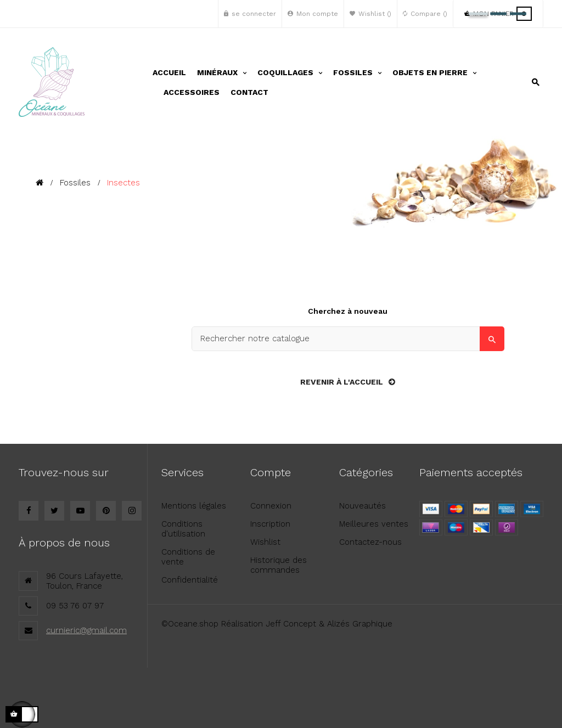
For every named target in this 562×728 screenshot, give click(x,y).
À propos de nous (64, 543)
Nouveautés (363, 506)
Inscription (270, 524)
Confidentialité (190, 580)
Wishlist (265, 542)
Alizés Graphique (360, 624)
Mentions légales (194, 506)
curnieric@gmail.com (86, 630)
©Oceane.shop (190, 624)
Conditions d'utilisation (183, 529)
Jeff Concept (291, 624)
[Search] (348, 339)
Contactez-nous (370, 542)
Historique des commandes (279, 565)
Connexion (271, 506)
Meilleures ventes (374, 524)
